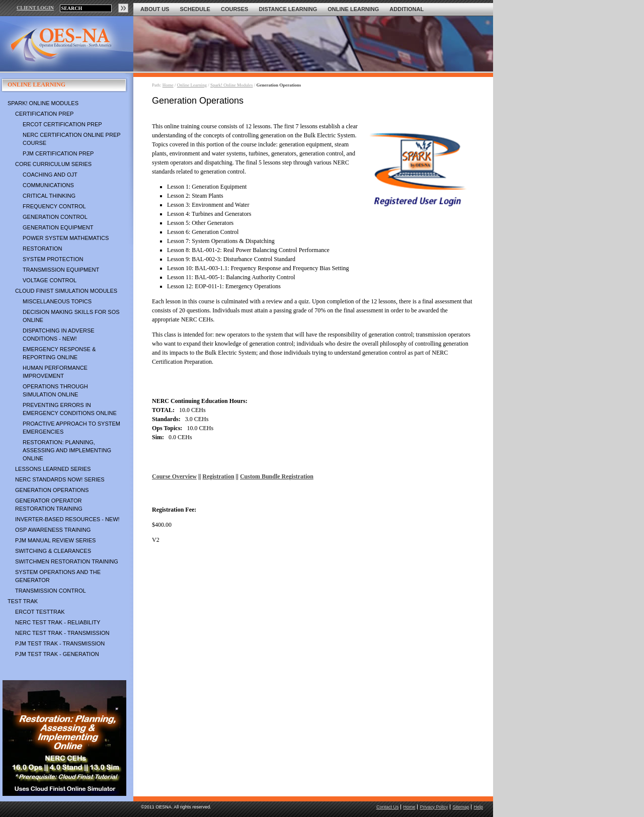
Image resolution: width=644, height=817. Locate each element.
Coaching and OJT (50, 175)
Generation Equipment (58, 227)
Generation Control (55, 217)
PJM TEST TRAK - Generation (57, 654)
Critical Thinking (49, 196)
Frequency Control (54, 206)
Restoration (42, 249)
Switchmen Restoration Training (67, 561)
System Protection (53, 259)
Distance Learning (288, 9)
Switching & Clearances (53, 551)
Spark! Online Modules (43, 103)
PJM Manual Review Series (55, 540)
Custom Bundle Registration (277, 476)
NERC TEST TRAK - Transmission (62, 633)
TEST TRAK (23, 601)
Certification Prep (44, 114)
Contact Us (388, 807)
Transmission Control (51, 591)
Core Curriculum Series (53, 164)
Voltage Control (50, 280)
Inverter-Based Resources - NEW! (67, 519)
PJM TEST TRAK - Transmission (60, 643)
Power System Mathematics (66, 238)
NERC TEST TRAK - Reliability (58, 622)
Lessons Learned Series (53, 469)
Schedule (195, 9)
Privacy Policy (434, 807)
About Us (155, 9)
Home (168, 85)
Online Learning (353, 9)
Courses (234, 9)
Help (478, 807)
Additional (407, 9)
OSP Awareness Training (53, 530)
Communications (48, 185)
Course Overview (174, 476)
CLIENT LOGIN (35, 8)
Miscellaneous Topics (57, 301)
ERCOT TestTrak (40, 612)
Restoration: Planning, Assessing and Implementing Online (67, 450)
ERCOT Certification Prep (62, 124)
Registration (218, 476)
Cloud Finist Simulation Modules (66, 291)
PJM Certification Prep (58, 153)
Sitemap (461, 807)
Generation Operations (52, 490)
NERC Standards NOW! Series (60, 479)
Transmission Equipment (61, 270)
